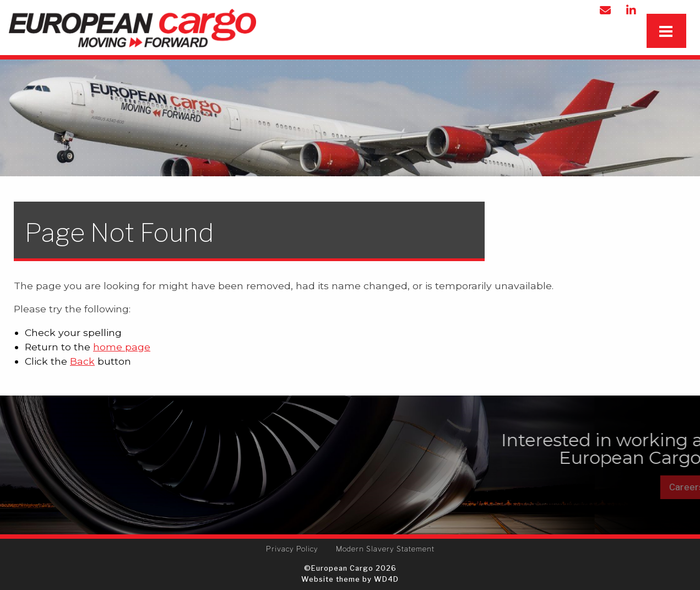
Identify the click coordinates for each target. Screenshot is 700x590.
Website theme (331, 579)
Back (82, 361)
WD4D (386, 579)
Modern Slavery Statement (385, 549)
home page (122, 347)
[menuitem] (292, 549)
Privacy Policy (292, 549)
